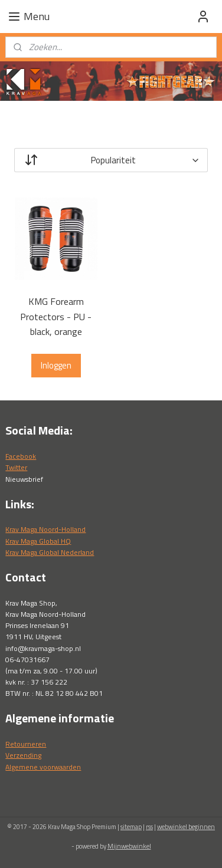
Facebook (21, 456)
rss (149, 827)
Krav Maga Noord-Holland (45, 529)
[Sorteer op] (111, 160)
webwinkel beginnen (186, 827)
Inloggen (56, 365)
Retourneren (26, 744)
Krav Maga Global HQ (38, 541)
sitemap (131, 827)
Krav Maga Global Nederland (50, 552)
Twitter (16, 467)
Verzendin (22, 755)
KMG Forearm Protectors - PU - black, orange (56, 316)
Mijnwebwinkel (129, 846)
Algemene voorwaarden (43, 767)
